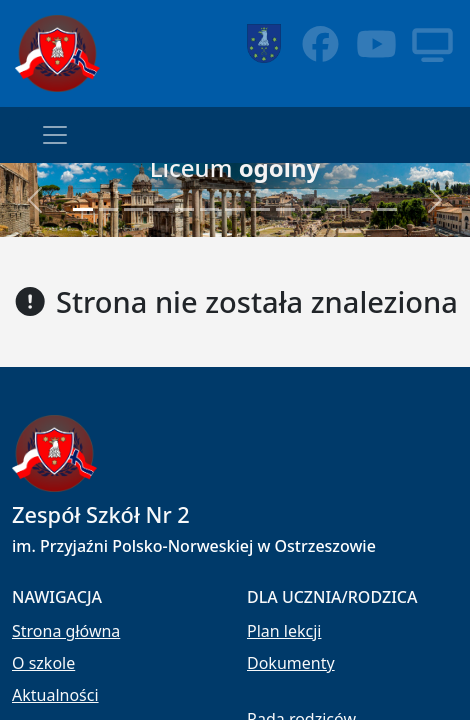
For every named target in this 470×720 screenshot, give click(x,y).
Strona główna (66, 631)
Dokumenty (291, 663)
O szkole (43, 663)
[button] (35, 200)
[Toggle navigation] (55, 135)
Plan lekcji (284, 631)
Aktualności (55, 695)
